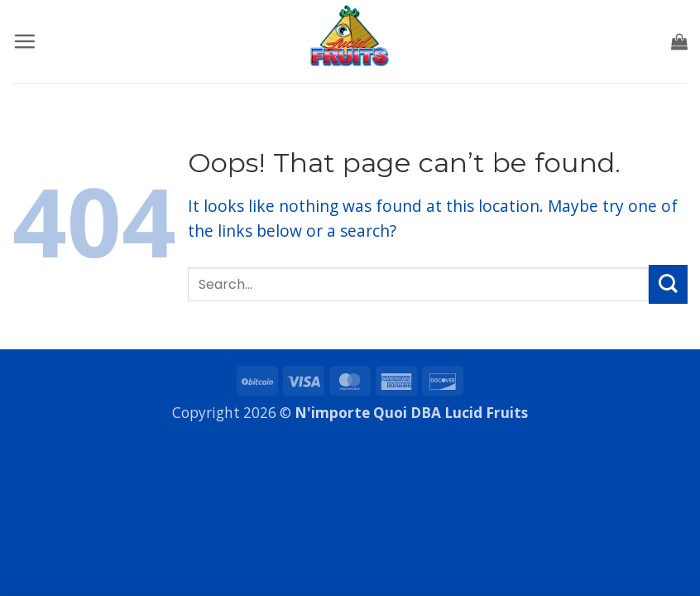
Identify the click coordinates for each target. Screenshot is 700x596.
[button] (24, 41)
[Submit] (668, 284)
